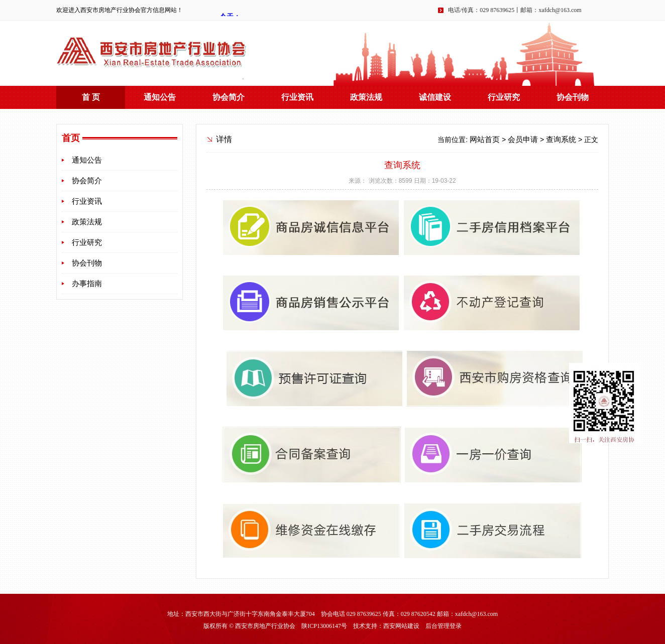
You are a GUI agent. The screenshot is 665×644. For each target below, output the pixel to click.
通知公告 (160, 97)
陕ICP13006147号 (324, 626)
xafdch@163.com (560, 10)
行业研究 (504, 97)
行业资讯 (297, 97)
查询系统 (561, 140)
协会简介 (229, 97)
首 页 (91, 97)
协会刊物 (573, 97)
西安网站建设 (401, 626)
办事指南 (87, 284)
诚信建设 (435, 97)
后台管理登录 (444, 626)
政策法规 (366, 97)
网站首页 (485, 140)
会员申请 (523, 140)
